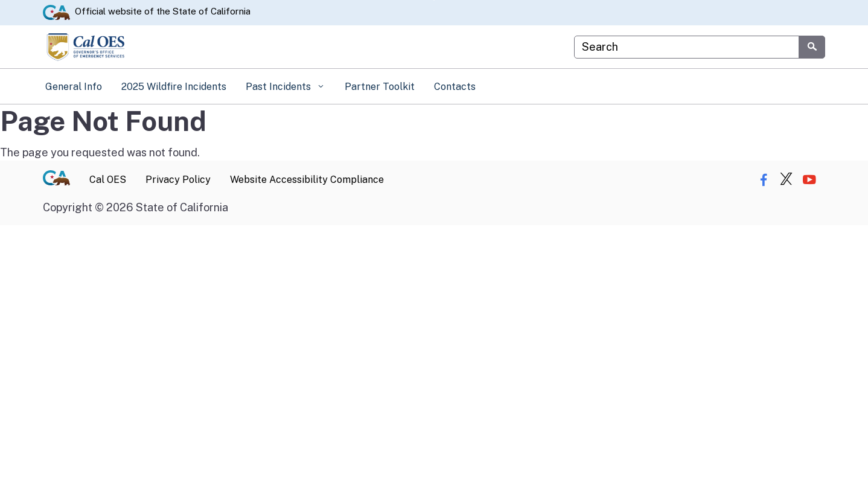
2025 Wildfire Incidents (174, 87)
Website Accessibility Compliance (307, 180)
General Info (74, 87)
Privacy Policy (178, 180)
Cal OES (108, 180)
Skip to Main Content (434, 0)
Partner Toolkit (380, 87)
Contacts (455, 87)
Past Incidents (279, 87)
